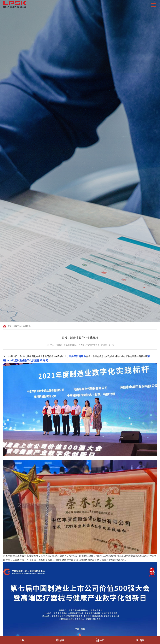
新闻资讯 (27, 326)
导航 (20, 640)
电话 (140, 640)
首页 (10, 326)
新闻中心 (17, 326)
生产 (100, 640)
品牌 (60, 640)
